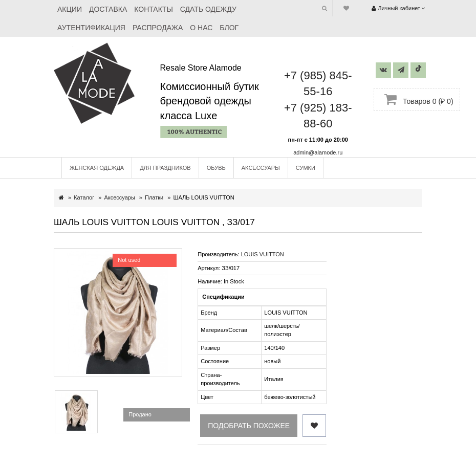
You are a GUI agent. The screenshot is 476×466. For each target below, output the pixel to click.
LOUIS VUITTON (263, 254)
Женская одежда (97, 168)
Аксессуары (261, 168)
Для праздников (165, 168)
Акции (70, 9)
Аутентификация (91, 28)
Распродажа (158, 28)
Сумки (306, 168)
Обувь (216, 168)
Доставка (108, 9)
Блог (229, 28)
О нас (201, 28)
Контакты (154, 9)
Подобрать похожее (249, 426)
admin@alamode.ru (318, 152)
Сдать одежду (208, 9)
